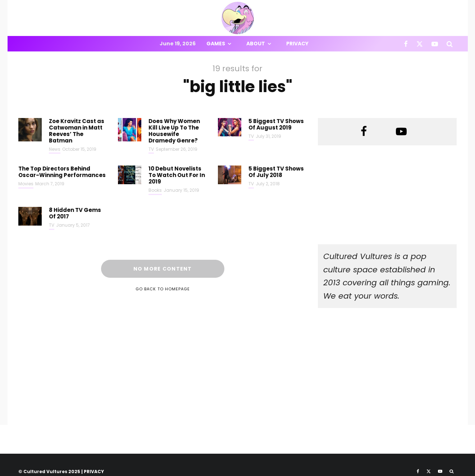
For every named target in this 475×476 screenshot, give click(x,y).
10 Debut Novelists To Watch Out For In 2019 (177, 175)
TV (151, 149)
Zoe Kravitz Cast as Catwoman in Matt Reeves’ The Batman (77, 131)
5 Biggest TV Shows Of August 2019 (276, 124)
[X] (420, 44)
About (256, 44)
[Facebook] (406, 44)
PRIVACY (94, 472)
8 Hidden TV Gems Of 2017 (75, 213)
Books (155, 190)
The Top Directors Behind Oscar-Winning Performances (62, 172)
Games (216, 44)
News (55, 149)
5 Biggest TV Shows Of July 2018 (276, 172)
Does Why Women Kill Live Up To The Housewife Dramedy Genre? (174, 131)
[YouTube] (435, 44)
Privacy (297, 44)
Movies (26, 184)
